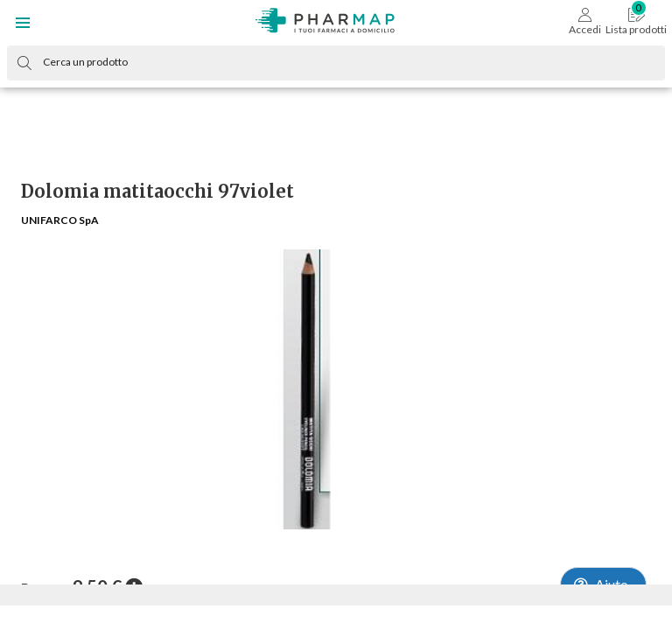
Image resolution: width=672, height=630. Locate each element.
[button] (23, 23)
